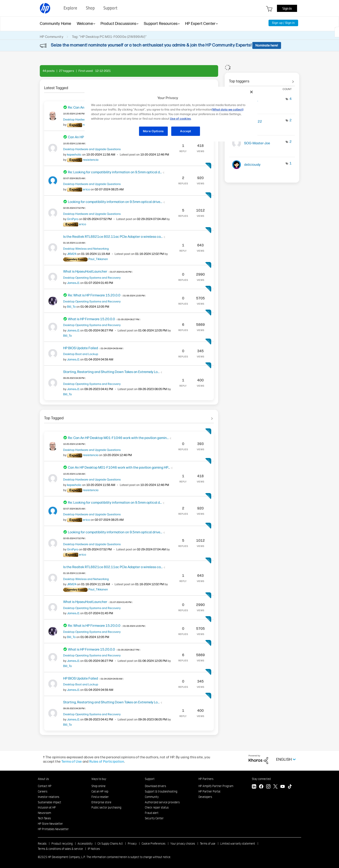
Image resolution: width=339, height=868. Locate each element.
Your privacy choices (183, 844)
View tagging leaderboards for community (262, 80)
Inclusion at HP (47, 807)
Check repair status (157, 807)
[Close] (251, 92)
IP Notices (94, 849)
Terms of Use (72, 761)
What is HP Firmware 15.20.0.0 (104, 319)
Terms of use (208, 844)
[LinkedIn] (254, 787)
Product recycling (62, 844)
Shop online (98, 786)
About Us (43, 779)
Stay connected (261, 779)
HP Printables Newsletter (53, 829)
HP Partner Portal (209, 791)
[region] (171, 114)
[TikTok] (290, 787)
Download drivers (155, 786)
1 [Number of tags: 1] (291, 163)
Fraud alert (152, 813)
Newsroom (44, 813)
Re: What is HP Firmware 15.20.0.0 (107, 295)
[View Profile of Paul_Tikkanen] (98, 259)
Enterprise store (101, 802)
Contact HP (45, 786)
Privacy (132, 844)
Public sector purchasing (106, 807)
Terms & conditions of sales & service (60, 849)
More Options (153, 131)
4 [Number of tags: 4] (291, 99)
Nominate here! (267, 45)
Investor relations (49, 797)
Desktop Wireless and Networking (86, 249)
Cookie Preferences (154, 844)
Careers (43, 791)
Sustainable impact (50, 802)
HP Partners (206, 779)
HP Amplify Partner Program (216, 786)
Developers (205, 797)
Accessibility (85, 844)
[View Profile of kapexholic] (74, 155)
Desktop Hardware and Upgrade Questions (92, 149)
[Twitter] (275, 787)
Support (150, 779)
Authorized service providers (162, 802)
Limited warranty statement (238, 844)
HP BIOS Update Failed (93, 348)
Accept (186, 131)
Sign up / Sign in (283, 23)
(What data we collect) (228, 110)
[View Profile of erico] (86, 189)
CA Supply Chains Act (110, 844)
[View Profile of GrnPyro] (73, 219)
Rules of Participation (107, 761)
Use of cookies (180, 119)
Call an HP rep (100, 791)
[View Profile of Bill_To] (71, 307)
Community (152, 797)
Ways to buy (99, 779)
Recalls (42, 844)
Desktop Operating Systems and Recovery (92, 278)
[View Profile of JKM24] (72, 254)
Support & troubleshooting (161, 791)
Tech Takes (44, 818)
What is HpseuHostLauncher (98, 271)
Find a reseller (100, 797)
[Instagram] (268, 787)
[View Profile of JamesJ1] (73, 283)
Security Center (154, 818)
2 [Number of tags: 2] (291, 120)
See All (129, 86)
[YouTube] (283, 787)
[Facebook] (261, 787)
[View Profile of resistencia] (91, 160)
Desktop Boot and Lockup (81, 354)
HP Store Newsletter (50, 824)
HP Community (52, 37)
